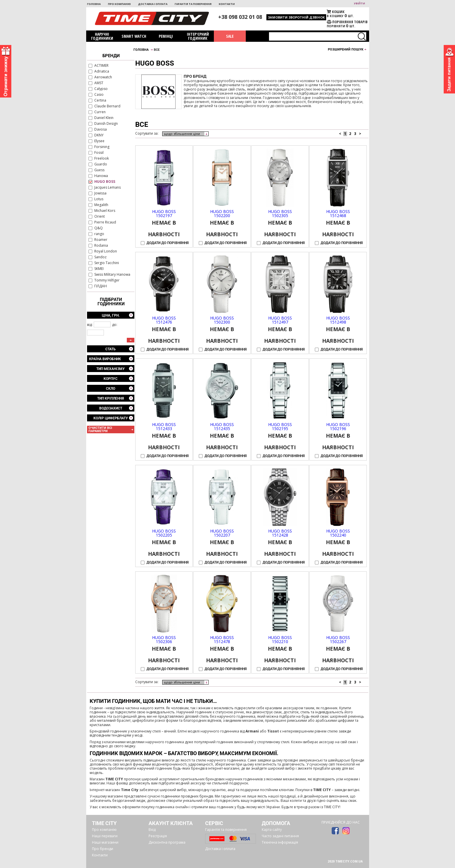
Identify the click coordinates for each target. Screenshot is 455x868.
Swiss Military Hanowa (112, 275)
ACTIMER (101, 66)
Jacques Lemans (108, 188)
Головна (94, 4)
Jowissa (100, 193)
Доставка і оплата (153, 4)
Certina (100, 101)
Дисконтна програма (167, 842)
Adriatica (102, 72)
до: (115, 325)
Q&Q (99, 228)
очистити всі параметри (100, 430)
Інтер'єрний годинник (198, 36)
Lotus (99, 199)
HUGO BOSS (105, 182)
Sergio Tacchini (107, 263)
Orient (100, 217)
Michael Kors (105, 211)
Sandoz (100, 257)
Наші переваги (105, 836)
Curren (100, 112)
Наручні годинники (102, 36)
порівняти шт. (347, 24)
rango (99, 234)
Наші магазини (105, 842)
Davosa (101, 130)
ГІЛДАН (101, 286)
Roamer (101, 240)
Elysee (99, 141)
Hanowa (101, 176)
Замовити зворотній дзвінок (296, 17)
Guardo (101, 164)
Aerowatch (103, 77)
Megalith (101, 205)
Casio (99, 95)
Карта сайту (272, 830)
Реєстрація (158, 836)
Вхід (152, 830)
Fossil (99, 153)
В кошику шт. (347, 14)
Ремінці (166, 36)
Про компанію (119, 4)
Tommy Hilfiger (107, 280)
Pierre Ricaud (105, 222)
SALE (230, 36)
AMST (99, 83)
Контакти (227, 4)
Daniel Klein (104, 118)
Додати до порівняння (168, 243)
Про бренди (103, 849)
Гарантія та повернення (193, 4)
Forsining (102, 147)
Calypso (101, 89)
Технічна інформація (280, 842)
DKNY (99, 135)
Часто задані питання (280, 836)
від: (90, 325)
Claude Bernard (107, 106)
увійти (360, 3)
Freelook (102, 159)
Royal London (106, 251)
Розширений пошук (346, 49)
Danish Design (106, 124)
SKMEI (99, 269)
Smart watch (134, 36)
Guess (99, 170)
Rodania (101, 246)
